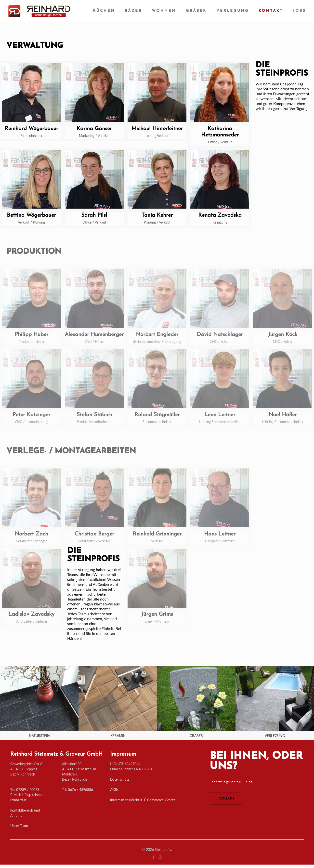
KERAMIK (118, 736)
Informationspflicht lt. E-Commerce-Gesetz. (143, 800)
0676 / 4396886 (80, 790)
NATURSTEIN (39, 736)
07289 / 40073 (28, 790)
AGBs (114, 790)
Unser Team (19, 826)
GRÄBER (196, 736)
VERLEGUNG (275, 736)
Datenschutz (120, 779)
